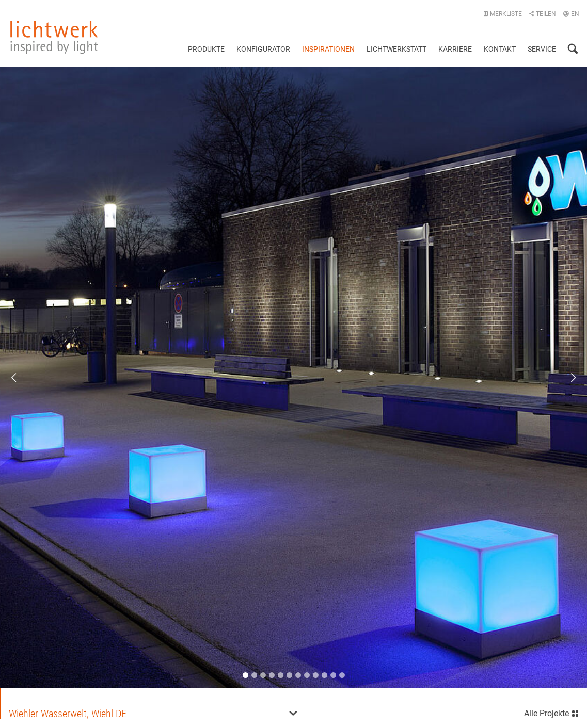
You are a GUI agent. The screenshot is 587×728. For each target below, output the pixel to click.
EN (571, 14)
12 (342, 674)
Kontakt (500, 49)
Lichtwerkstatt (396, 49)
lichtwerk (54, 37)
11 (333, 674)
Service (542, 49)
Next (566, 377)
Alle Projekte (552, 711)
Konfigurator (263, 49)
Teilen (542, 14)
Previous (21, 377)
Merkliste (503, 14)
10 (324, 674)
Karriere (455, 49)
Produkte (206, 49)
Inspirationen (328, 49)
